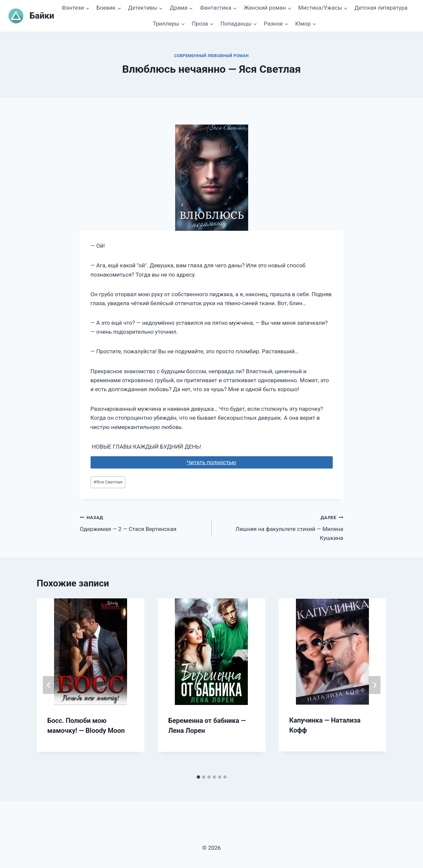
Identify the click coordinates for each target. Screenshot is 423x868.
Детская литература (381, 8)
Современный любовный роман (211, 56)
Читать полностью (211, 462)
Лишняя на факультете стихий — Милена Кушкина (280, 527)
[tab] (198, 777)
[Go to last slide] (49, 685)
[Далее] (375, 685)
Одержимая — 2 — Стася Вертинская (143, 522)
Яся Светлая (108, 482)
